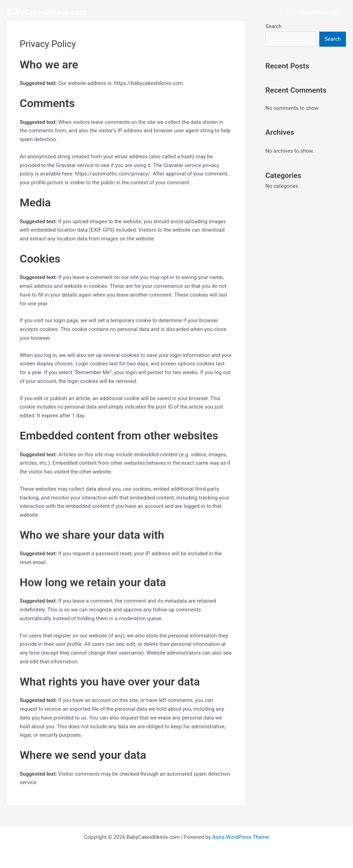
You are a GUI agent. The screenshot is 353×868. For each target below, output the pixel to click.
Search (274, 26)
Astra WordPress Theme (241, 837)
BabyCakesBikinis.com (47, 12)
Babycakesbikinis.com (313, 12)
